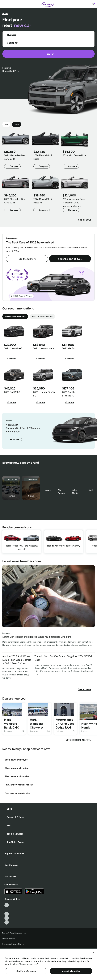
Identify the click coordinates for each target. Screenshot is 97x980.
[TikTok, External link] (7, 905)
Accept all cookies (71, 971)
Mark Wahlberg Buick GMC (12, 724)
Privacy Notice (8, 939)
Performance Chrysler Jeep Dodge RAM (65, 724)
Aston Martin (75, 492)
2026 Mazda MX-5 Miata (43, 157)
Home (5, 13)
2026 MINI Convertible (74, 155)
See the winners (27, 259)
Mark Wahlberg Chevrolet (37, 724)
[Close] (94, 952)
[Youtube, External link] (7, 914)
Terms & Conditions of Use (14, 933)
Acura (48, 490)
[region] (48, 964)
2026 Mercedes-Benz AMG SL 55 (15, 201)
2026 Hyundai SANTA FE (44, 394)
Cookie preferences (26, 971)
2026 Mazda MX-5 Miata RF (43, 201)
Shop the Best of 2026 (70, 259)
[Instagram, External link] (7, 918)
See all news (86, 689)
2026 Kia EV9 (69, 348)
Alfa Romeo (61, 492)
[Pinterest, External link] (7, 922)
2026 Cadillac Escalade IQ (69, 394)
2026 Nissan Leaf (13, 348)
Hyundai (11, 496)
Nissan (31, 496)
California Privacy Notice (13, 944)
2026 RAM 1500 (12, 392)
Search (49, 54)
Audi (91, 490)
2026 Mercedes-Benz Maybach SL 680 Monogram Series (74, 203)
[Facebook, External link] (7, 910)
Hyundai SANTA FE (11, 71)
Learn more (14, 439)
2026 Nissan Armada (44, 348)
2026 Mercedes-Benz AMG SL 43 (15, 157)
